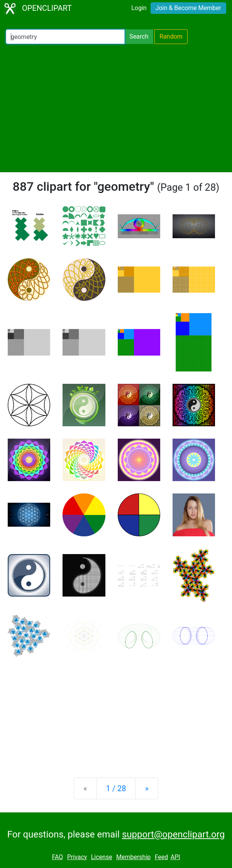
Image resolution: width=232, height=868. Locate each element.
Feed (162, 857)
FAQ (57, 857)
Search (139, 36)
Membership (133, 857)
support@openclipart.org (173, 834)
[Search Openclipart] (65, 37)
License (102, 857)
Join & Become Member (188, 8)
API (175, 857)
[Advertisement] (116, 108)
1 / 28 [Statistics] (116, 788)
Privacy (77, 857)
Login (139, 8)
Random (171, 36)
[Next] (146, 788)
